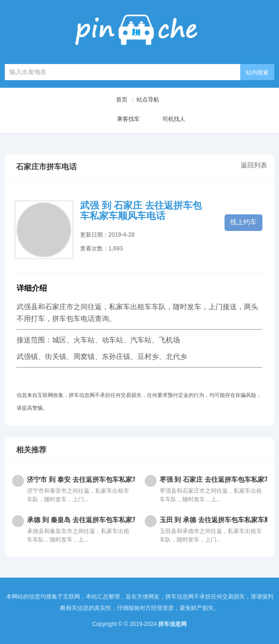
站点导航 (148, 100)
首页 (122, 100)
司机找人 (166, 120)
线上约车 (243, 222)
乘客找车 (121, 120)
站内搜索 (257, 73)
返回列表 (254, 165)
